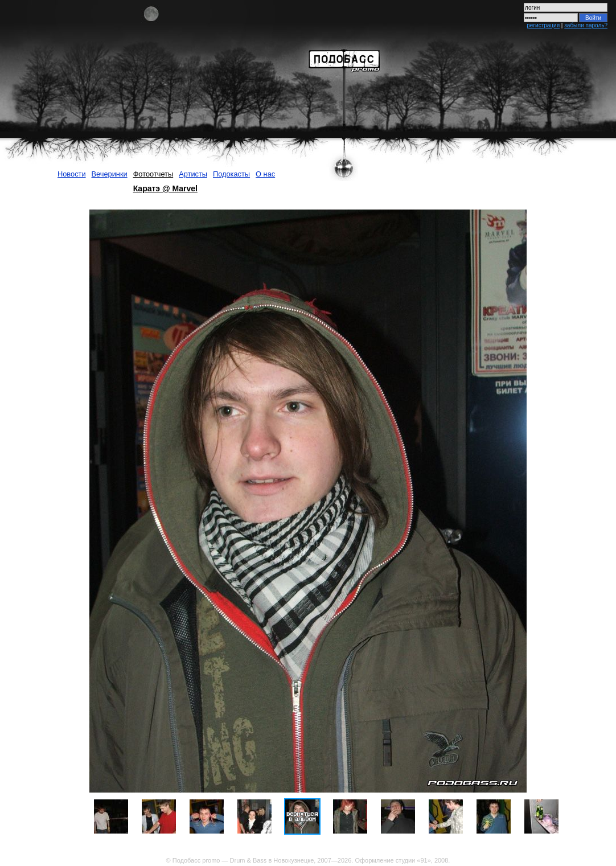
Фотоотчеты (153, 174)
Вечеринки (110, 174)
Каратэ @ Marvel (165, 188)
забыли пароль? (586, 25)
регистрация (543, 25)
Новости (72, 174)
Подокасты (231, 174)
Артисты (193, 174)
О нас (265, 174)
